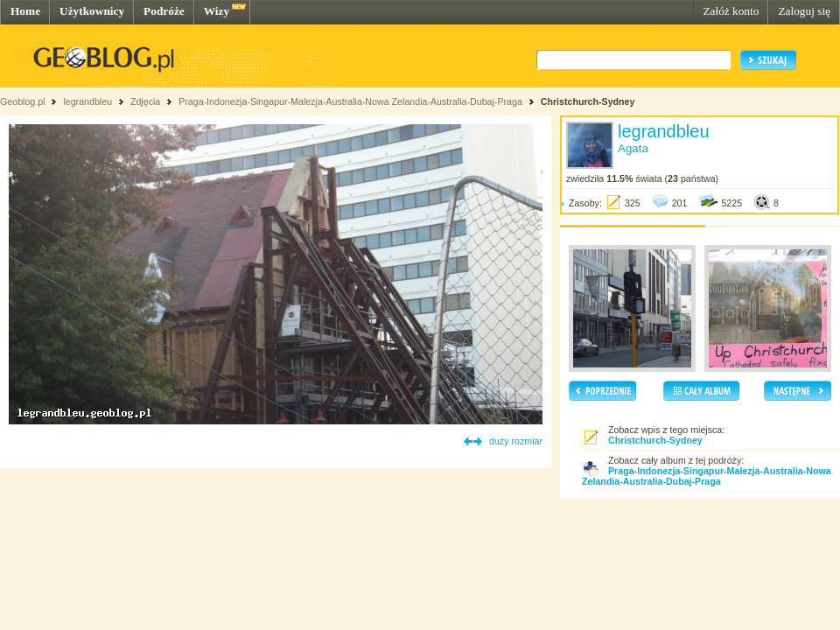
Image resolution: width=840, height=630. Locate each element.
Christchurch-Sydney (588, 101)
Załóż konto (731, 11)
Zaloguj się (804, 11)
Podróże (164, 11)
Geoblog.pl (23, 101)
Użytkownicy (92, 11)
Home (25, 11)
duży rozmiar (516, 441)
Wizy (217, 11)
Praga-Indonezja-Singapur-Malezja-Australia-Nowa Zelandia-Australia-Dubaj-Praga (350, 101)
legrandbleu (87, 101)
